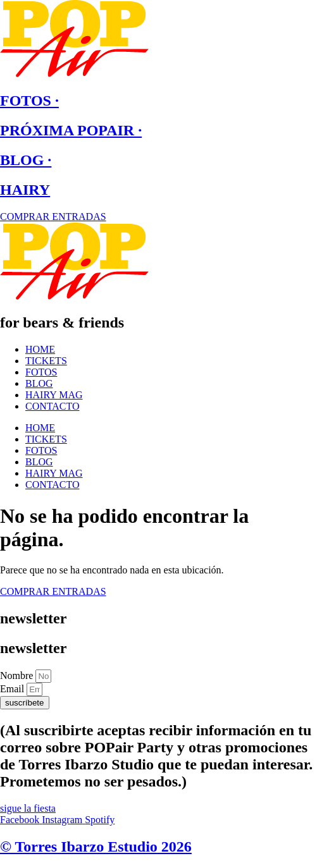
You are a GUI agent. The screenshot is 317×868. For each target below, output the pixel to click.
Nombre (18, 675)
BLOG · (26, 160)
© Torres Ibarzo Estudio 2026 (96, 847)
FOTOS (41, 372)
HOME (40, 349)
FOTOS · (29, 101)
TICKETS (46, 361)
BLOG (39, 383)
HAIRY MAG (54, 395)
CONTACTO (53, 406)
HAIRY (25, 190)
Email (13, 689)
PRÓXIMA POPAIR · (71, 130)
